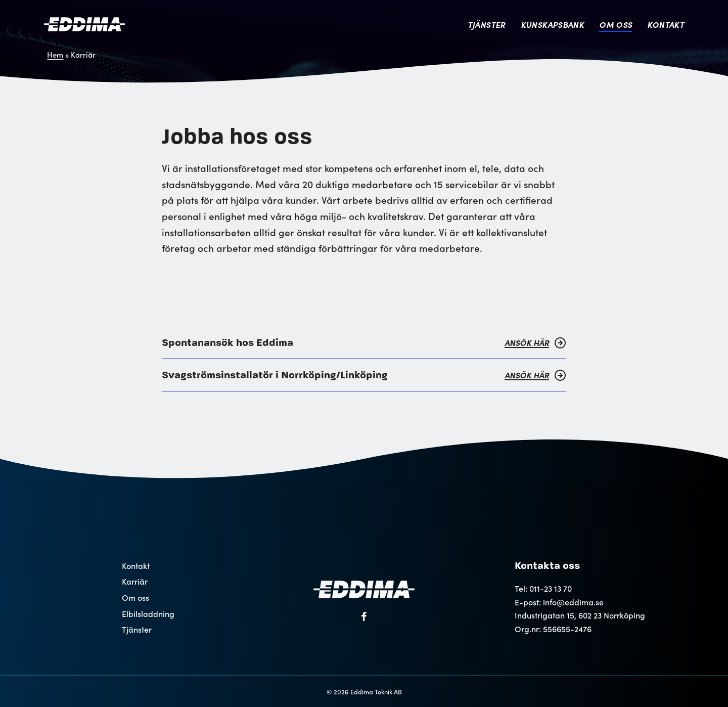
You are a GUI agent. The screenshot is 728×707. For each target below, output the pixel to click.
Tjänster (487, 24)
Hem (55, 54)
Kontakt (666, 24)
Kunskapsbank (553, 24)
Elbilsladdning (148, 614)
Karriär (135, 581)
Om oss (616, 24)
